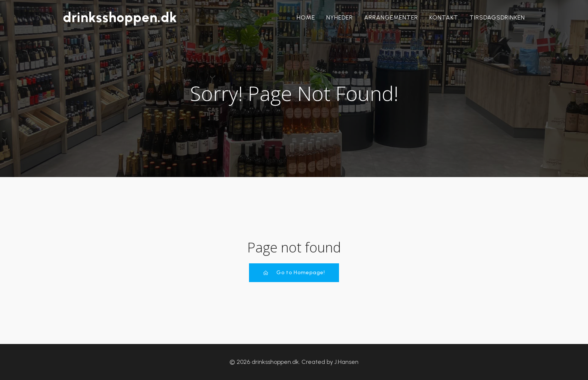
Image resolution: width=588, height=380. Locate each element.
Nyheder (340, 17)
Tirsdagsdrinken (497, 17)
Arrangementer (391, 17)
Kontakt (444, 17)
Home (306, 17)
